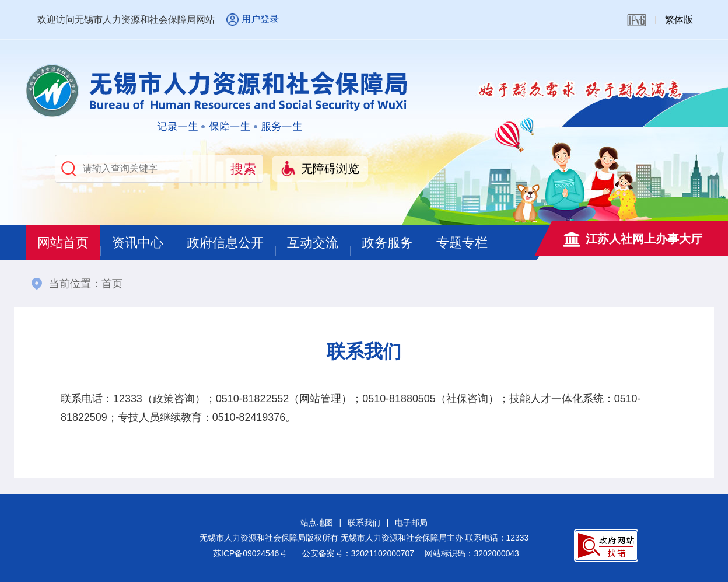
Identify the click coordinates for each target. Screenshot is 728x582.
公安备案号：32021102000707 (358, 553)
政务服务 (387, 243)
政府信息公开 (225, 243)
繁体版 (679, 20)
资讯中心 (138, 243)
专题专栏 (462, 243)
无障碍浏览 (330, 169)
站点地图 (317, 522)
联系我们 (364, 522)
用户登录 (260, 19)
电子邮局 (411, 522)
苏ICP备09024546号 (250, 553)
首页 (112, 284)
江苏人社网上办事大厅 (644, 239)
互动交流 (313, 243)
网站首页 (63, 243)
